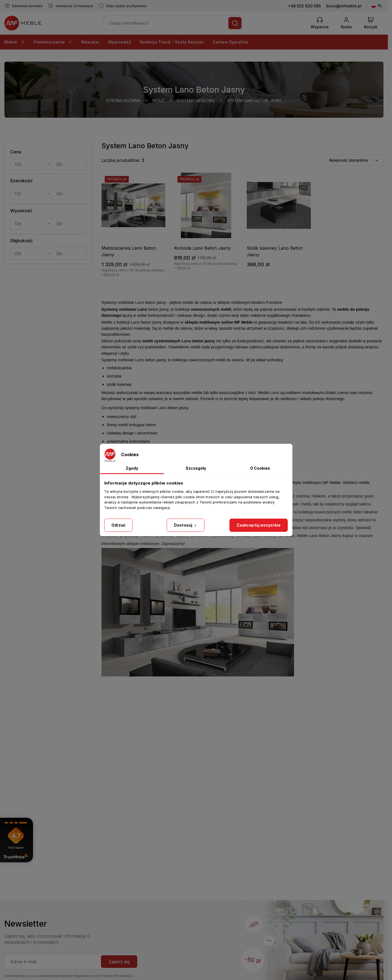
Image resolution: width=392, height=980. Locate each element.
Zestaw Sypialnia (230, 42)
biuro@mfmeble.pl (344, 6)
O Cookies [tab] (260, 468)
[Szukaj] (235, 23)
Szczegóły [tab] (196, 468)
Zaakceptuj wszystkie (259, 525)
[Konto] (346, 23)
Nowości (90, 42)
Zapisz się (119, 962)
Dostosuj (186, 525)
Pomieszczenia (53, 42)
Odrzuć (119, 525)
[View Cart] (371, 23)
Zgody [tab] (132, 468)
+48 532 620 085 (304, 6)
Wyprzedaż (120, 42)
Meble (15, 42)
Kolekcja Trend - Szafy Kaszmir (172, 42)
